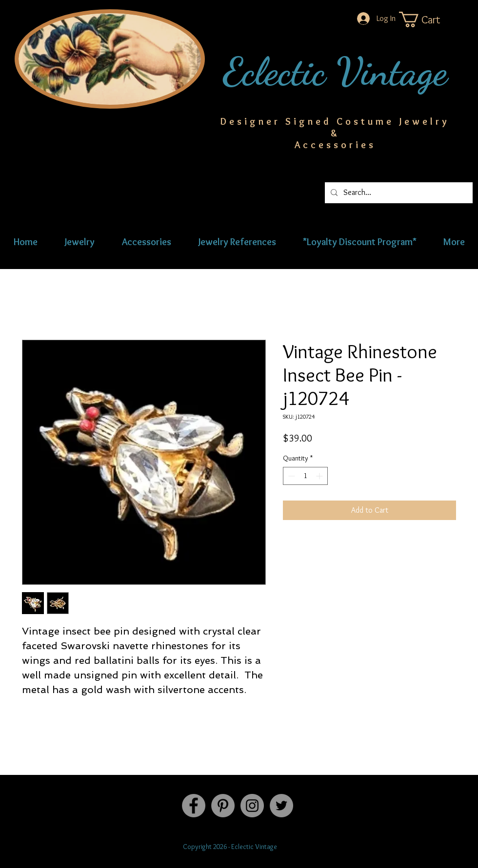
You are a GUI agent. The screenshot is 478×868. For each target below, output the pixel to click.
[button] (429, 19)
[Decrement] (290, 476)
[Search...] (398, 193)
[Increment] (320, 476)
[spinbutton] (305, 476)
